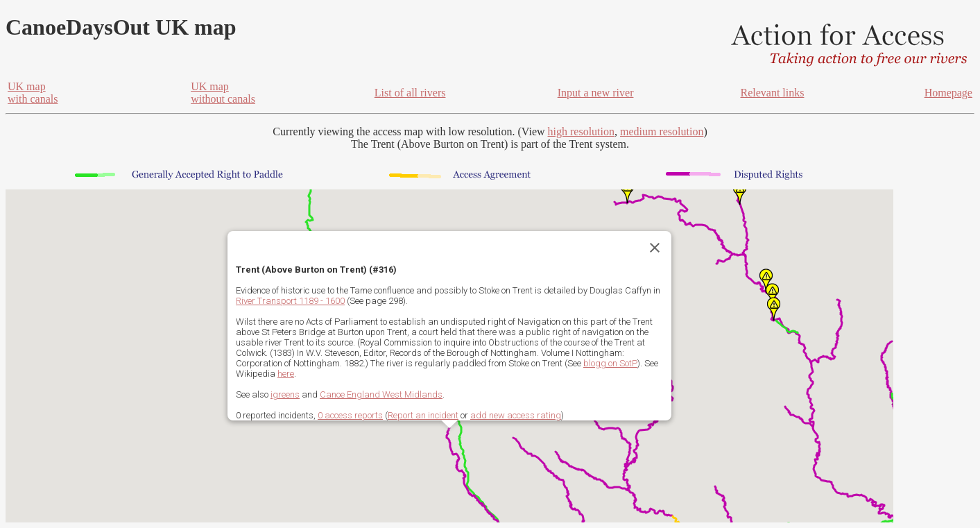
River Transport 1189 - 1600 (290, 301)
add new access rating (516, 415)
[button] (627, 191)
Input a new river (596, 93)
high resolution (581, 131)
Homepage (948, 93)
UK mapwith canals (33, 93)
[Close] (655, 248)
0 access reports (350, 415)
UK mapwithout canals (223, 93)
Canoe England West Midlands (381, 394)
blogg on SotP (610, 363)
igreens (285, 394)
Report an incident (423, 415)
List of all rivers (410, 93)
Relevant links (772, 93)
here (286, 374)
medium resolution (662, 131)
